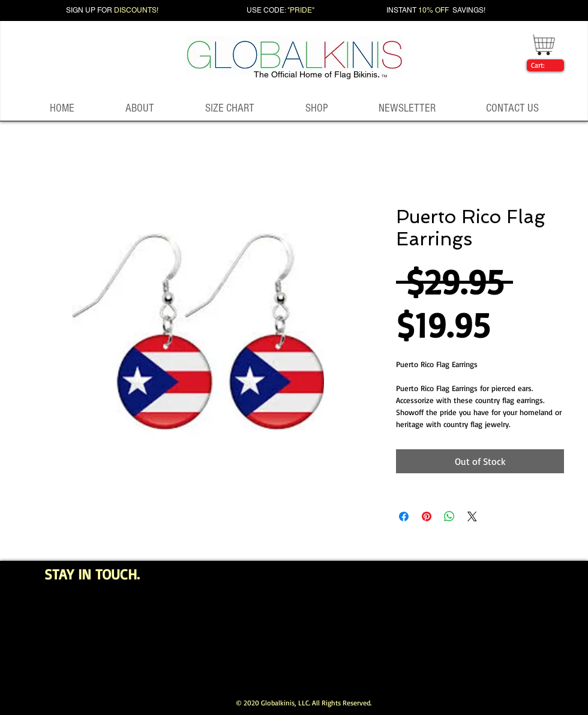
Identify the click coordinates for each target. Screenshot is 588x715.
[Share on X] (472, 516)
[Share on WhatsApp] (449, 516)
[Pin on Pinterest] (427, 516)
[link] (543, 65)
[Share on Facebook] (404, 516)
